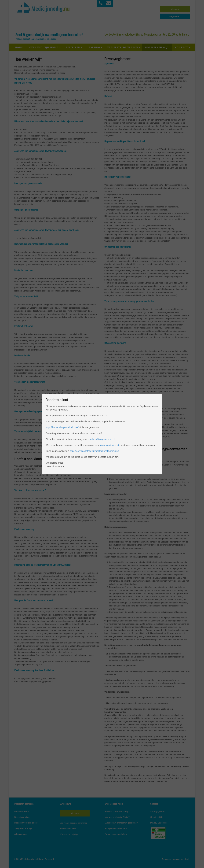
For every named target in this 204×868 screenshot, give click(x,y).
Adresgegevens (157, 811)
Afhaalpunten (20, 834)
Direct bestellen (22, 811)
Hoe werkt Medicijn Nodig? (117, 811)
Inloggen (175, 9)
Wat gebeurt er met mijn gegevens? (121, 823)
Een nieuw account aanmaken (73, 823)
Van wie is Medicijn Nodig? (117, 817)
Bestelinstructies (22, 817)
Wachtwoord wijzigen (69, 834)
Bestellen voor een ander (26, 823)
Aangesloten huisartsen (116, 828)
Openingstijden (157, 817)
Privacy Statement (159, 823)
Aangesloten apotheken (116, 834)
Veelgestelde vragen (24, 828)
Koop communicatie (181, 859)
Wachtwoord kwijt (68, 829)
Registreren (175, 16)
